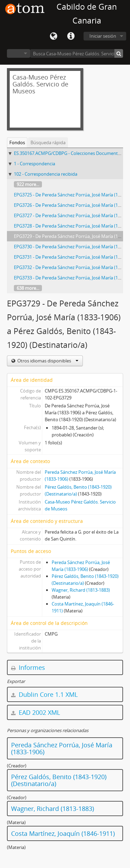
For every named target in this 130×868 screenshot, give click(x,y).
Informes (28, 667)
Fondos (17, 142)
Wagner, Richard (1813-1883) (81, 590)
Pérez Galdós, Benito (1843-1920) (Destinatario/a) (59, 780)
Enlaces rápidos (71, 36)
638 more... (28, 288)
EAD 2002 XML (36, 712)
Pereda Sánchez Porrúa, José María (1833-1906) (62, 748)
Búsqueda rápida (48, 142)
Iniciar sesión (103, 36)
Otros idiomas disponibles (47, 361)
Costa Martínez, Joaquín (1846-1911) (63, 833)
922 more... (28, 184)
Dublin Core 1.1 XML (44, 694)
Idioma (53, 36)
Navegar (19, 53)
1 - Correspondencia (34, 164)
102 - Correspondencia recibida (46, 174)
